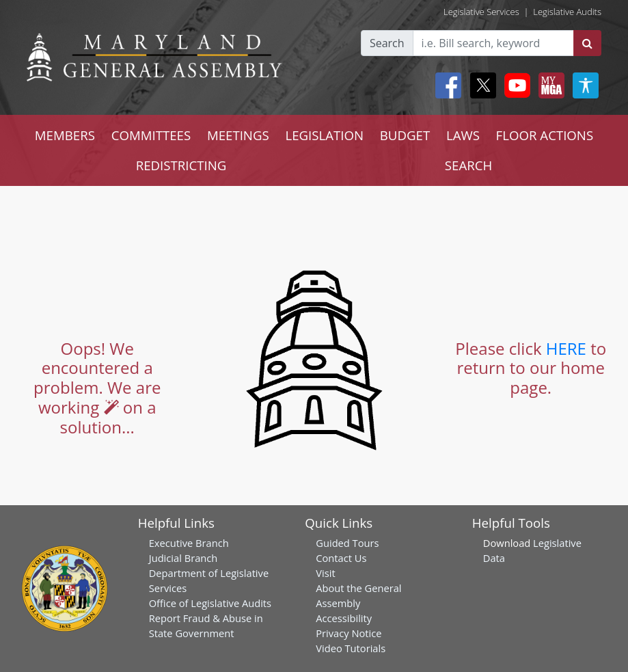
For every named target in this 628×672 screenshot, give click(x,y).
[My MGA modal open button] (549, 85)
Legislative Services (481, 12)
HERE (566, 348)
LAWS (463, 135)
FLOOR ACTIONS (545, 135)
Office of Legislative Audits (210, 603)
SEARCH (468, 165)
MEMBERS (65, 135)
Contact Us (341, 558)
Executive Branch (189, 543)
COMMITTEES (151, 135)
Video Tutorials (351, 648)
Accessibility (344, 618)
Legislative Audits (567, 12)
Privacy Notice (349, 633)
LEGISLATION (324, 135)
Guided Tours (347, 543)
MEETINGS (238, 135)
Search (387, 43)
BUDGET (405, 135)
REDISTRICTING (181, 165)
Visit (325, 573)
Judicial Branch (183, 558)
